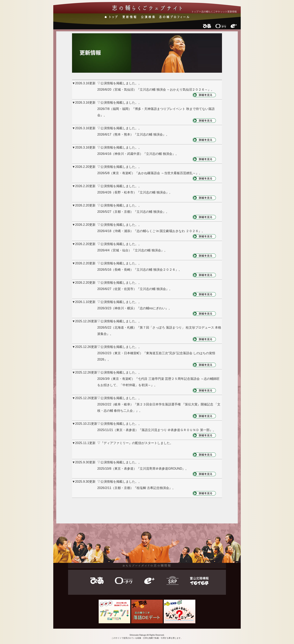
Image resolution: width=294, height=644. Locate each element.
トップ (195, 12)
